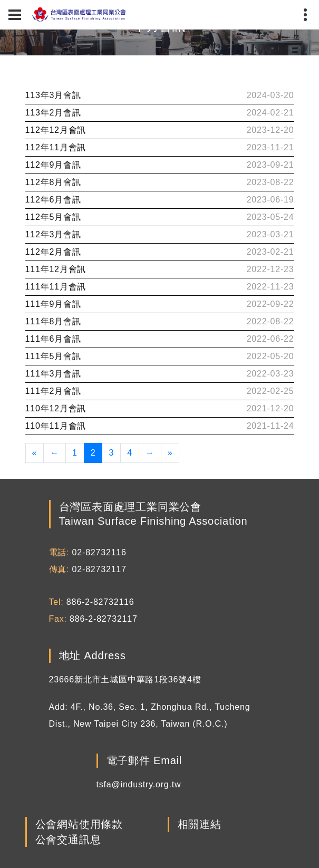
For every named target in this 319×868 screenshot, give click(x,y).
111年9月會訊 (53, 304)
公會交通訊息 (68, 840)
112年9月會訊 (53, 165)
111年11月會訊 (56, 287)
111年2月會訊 (53, 391)
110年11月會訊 (56, 426)
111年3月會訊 (53, 374)
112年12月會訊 (56, 130)
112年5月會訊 (53, 217)
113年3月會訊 (53, 95)
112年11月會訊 (56, 147)
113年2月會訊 (53, 113)
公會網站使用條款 (79, 825)
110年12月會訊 (56, 408)
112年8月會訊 (53, 182)
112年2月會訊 (53, 252)
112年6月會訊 (53, 200)
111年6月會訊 (53, 339)
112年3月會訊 (53, 234)
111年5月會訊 (53, 356)
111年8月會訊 (53, 321)
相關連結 (200, 825)
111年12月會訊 (56, 269)
